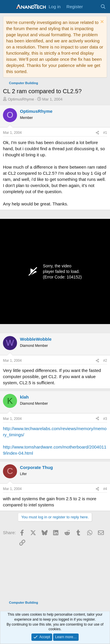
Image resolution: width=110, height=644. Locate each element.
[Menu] (8, 7)
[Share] (97, 133)
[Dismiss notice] (101, 22)
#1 (105, 133)
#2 (105, 361)
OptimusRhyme (21, 99)
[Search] (103, 7)
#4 (105, 489)
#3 (105, 419)
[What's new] (91, 7)
